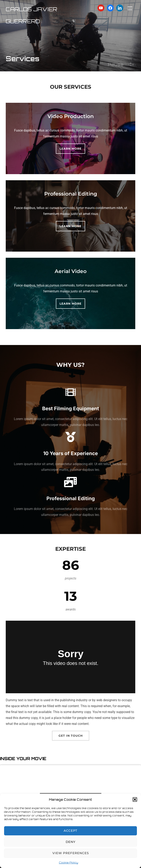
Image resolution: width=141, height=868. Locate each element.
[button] (135, 799)
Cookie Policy (69, 863)
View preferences (71, 853)
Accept (70, 831)
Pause (116, 65)
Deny (71, 842)
